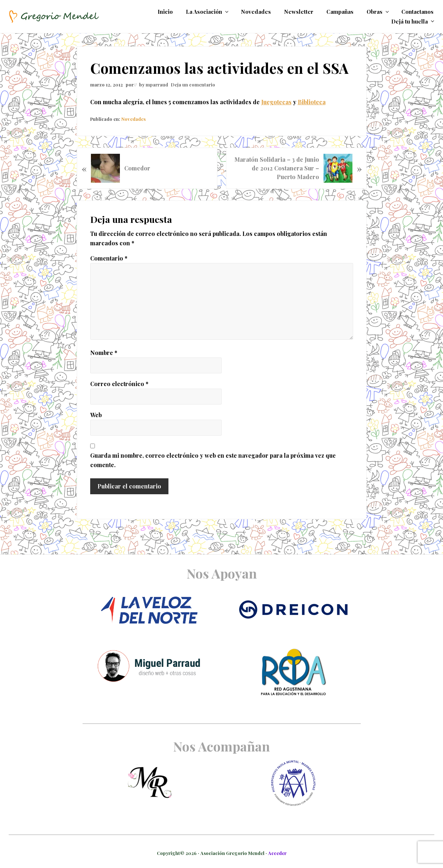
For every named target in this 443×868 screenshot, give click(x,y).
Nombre (104, 353)
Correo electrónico (119, 384)
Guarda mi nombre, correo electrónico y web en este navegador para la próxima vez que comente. (213, 460)
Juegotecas (276, 102)
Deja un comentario (193, 84)
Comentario (109, 258)
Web (96, 415)
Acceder (277, 853)
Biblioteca (312, 102)
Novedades (133, 119)
